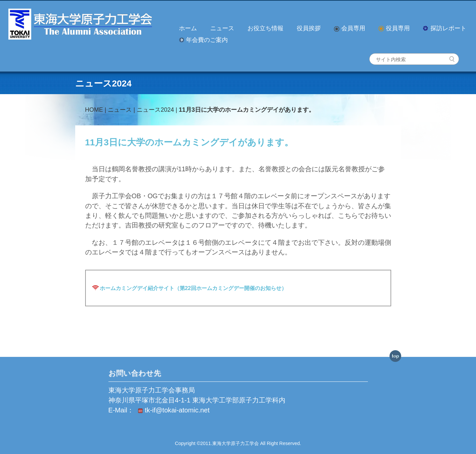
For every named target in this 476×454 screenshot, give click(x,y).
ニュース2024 (155, 110)
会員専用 (350, 28)
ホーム (188, 28)
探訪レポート (445, 28)
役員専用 (394, 28)
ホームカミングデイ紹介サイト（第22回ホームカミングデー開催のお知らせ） (193, 288)
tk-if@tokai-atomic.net (173, 410)
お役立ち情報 (265, 28)
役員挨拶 (309, 28)
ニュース (222, 28)
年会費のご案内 (203, 40)
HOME (94, 110)
